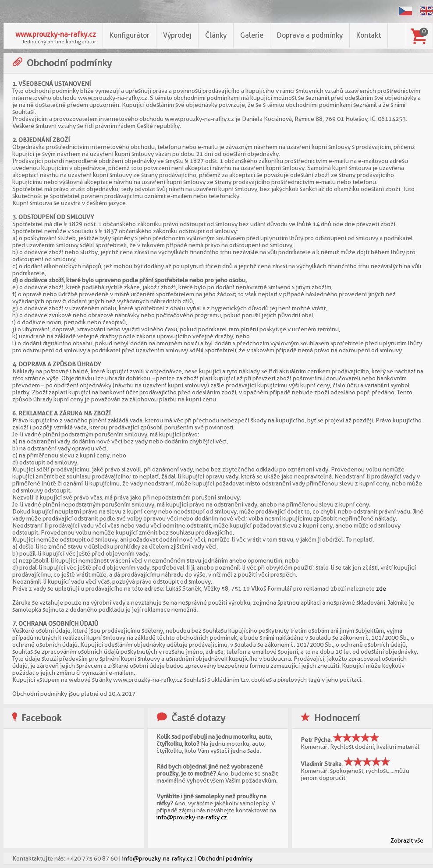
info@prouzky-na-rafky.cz (192, 817)
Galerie (252, 35)
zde (381, 588)
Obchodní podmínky (225, 858)
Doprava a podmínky (310, 35)
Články (216, 35)
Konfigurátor (130, 35)
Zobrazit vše (407, 840)
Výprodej (177, 35)
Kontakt (369, 35)
